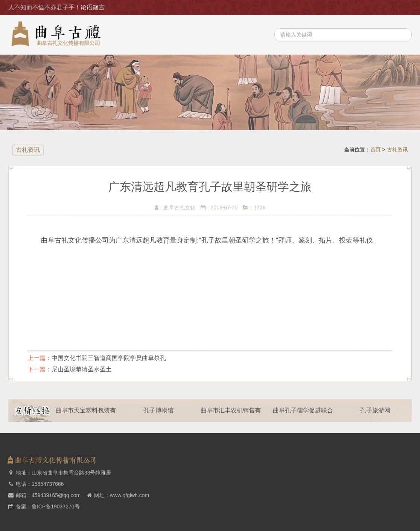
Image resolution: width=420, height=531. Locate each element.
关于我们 (315, 7)
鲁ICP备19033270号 (56, 507)
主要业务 (392, 7)
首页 (282, 7)
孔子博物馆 (161, 410)
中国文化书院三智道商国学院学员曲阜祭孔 (109, 358)
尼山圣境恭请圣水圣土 (82, 369)
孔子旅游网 (378, 410)
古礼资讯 (353, 7)
